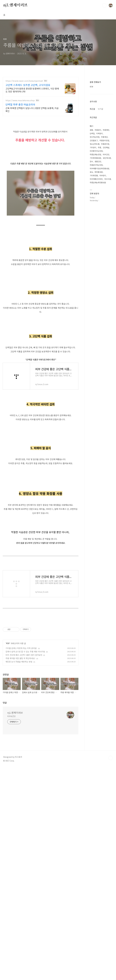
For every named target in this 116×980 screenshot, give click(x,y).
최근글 (92, 109)
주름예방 (106, 130)
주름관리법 (105, 144)
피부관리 (103, 175)
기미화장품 (94, 175)
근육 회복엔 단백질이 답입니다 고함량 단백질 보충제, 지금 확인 (32, 109)
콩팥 (91, 130)
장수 (91, 161)
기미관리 (93, 147)
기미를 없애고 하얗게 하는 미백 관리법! (21, 765)
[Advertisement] (41, 413)
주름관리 (98, 130)
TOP (111, 875)
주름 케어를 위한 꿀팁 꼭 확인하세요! (20, 775)
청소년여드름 (95, 144)
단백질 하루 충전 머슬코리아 (20, 104)
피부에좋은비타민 (96, 179)
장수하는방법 (95, 137)
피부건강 (106, 154)
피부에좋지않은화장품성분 (100, 168)
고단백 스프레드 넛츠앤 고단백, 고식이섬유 (28, 85)
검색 (104, 5)
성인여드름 (107, 158)
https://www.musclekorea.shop (20, 100)
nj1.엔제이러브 (15, 5)
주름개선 (104, 137)
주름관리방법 (104, 140)
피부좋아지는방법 (96, 151)
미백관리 (100, 133)
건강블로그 (94, 140)
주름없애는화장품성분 (98, 182)
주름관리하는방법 (96, 165)
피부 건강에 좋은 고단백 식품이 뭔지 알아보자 (24, 772)
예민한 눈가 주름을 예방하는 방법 (19, 779)
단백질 (92, 133)
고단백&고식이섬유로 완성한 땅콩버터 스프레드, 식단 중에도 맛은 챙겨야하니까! (32, 90)
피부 (8, 760)
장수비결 (108, 179)
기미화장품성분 (95, 158)
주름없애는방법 (95, 154)
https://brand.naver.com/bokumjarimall (24, 81)
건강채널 (106, 147)
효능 (91, 172)
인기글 (101, 109)
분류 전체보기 (95, 82)
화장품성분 (99, 172)
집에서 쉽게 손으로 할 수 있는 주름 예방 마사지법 (25, 769)
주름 (100, 147)
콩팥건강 (98, 161)
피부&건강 (11, 833)
